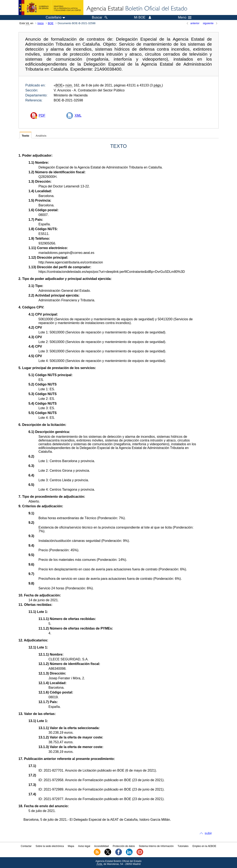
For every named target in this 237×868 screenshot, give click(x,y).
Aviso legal (84, 846)
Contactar (26, 846)
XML (78, 115)
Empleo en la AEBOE (204, 846)
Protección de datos (124, 846)
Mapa (71, 846)
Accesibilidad (102, 846)
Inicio (41, 23)
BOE (51, 23)
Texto (26, 136)
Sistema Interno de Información (156, 846)
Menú (185, 17)
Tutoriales (183, 846)
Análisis (41, 136)
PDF (42, 115)
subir (208, 833)
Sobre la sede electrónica (50, 846)
